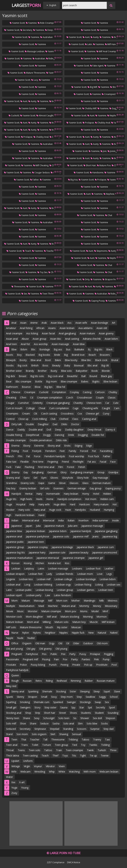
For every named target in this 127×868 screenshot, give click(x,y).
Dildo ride (61, 440)
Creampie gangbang (58, 403)
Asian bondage (100, 323)
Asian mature (87, 333)
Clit (35, 414)
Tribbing (73, 739)
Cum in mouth (14, 408)
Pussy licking (38, 665)
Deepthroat (33, 435)
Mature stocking (70, 617)
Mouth (49, 627)
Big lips (48, 387)
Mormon (102, 617)
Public (54, 654)
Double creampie (16, 440)
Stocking (61, 691)
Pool (114, 665)
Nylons (37, 633)
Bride (57, 355)
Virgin (27, 766)
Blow (38, 387)
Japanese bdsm (58, 531)
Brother (42, 371)
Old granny (45, 649)
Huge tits (11, 499)
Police (23, 665)
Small (44, 697)
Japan (29, 526)
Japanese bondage (62, 547)
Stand (9, 734)
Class (75, 419)
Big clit (105, 365)
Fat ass (92, 462)
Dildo (64, 424)
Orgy (52, 643)
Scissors (82, 729)
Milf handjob (113, 44)
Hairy (39, 494)
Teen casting (30, 756)
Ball (83, 376)
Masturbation (27, 606)
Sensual (76, 734)
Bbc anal (92, 365)
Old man (40, 643)
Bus (68, 349)
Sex (24, 294)
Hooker (10, 510)
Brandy (30, 371)
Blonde (106, 371)
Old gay (31, 649)
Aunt (86, 37)
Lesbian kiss (26, 579)
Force (37, 456)
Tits (74, 756)
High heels (26, 499)
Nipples (63, 633)
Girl (35, 478)
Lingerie (11, 579)
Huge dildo (60, 504)
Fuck (9, 467)
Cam (117, 408)
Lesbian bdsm (108, 579)
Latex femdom (62, 595)
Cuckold (14, 116)
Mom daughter (34, 617)
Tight (83, 756)
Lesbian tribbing (43, 585)
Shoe (23, 723)
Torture (47, 745)
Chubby (113, 392)
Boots (10, 355)
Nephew (113, 116)
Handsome (97, 173)
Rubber (89, 681)
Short (114, 87)
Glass (85, 483)
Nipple (10, 638)
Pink (96, 659)
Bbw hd (61, 387)
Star (82, 707)
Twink (90, 750)
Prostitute (102, 665)
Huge (9, 504)
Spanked (58, 702)
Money (97, 606)
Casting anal (89, 419)
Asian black (57, 323)
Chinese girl (92, 414)
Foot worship (76, 456)
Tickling (105, 745)
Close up (23, 419)
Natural (102, 633)
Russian (27, 681)
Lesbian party (34, 595)
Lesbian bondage (86, 579)
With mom (90, 772)
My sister (62, 627)
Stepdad (55, 729)
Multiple (11, 606)
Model (95, 611)
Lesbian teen (106, 590)
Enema (15, 446)
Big (66, 355)
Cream (26, 414)
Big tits (98, 349)
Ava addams (85, 328)
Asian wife (81, 323)
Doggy (47, 435)
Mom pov (71, 611)
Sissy (54, 697)
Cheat (42, 408)
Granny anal (13, 478)
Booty (23, 360)
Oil (68, 643)
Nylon (26, 633)
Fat (28, 456)
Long (27, 585)
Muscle (94, 622)
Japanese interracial (48, 558)
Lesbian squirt (14, 595)
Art (114, 323)
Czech (70, 397)
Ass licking (32, 333)
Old (60, 643)
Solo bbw (92, 723)
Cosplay (74, 392)
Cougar (10, 403)
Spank (9, 697)
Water (9, 777)
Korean (16, 563)
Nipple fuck (78, 633)
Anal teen (11, 344)
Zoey (14, 793)
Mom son (62, 601)
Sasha (56, 723)
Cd (32, 397)
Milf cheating (41, 165)
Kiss (67, 563)
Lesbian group (65, 590)
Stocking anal (14, 713)
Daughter (43, 424)
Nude (20, 638)
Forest (71, 467)
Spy (73, 707)
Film (61, 467)
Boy (19, 355)
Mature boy (79, 622)
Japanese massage (92, 526)
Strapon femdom (112, 279)
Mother (76, 601)
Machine (53, 606)
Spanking (33, 691)
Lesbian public (24, 590)
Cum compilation (59, 408)
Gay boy (11, 488)
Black (109, 349)
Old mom (102, 643)
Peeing (64, 665)
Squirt (107, 691)
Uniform (28, 761)
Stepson (110, 718)
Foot (25, 451)
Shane (27, 718)
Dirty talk (16, 424)
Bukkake (79, 349)
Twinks (93, 745)
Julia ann (73, 526)
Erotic (67, 446)
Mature (26, 601)
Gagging (115, 108)
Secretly (100, 707)
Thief (55, 756)
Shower (85, 718)
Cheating (11, 397)
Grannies (58, 488)
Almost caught (45, 116)
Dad (55, 424)
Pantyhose (32, 654)
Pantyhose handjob (17, 670)
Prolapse (88, 123)
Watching (74, 772)
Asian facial (48, 333)
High (9, 515)
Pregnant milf (30, 659)
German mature (102, 483)
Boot (48, 360)
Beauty (56, 365)
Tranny (97, 739)
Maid (41, 606)
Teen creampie (74, 750)
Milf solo (11, 627)
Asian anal (12, 339)
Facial (103, 462)
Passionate (12, 659)
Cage (76, 408)
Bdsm (24, 349)
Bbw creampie (69, 381)
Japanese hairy (37, 552)
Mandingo (89, 601)
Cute (116, 403)
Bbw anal (36, 360)
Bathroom (12, 387)
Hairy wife (44, 504)
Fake (18, 467)
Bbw (14, 349)
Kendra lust (54, 563)
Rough (15, 681)
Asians (52, 328)
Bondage (45, 349)
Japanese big (110, 536)
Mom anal (33, 622)
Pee (63, 654)
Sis (75, 718)
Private (76, 665)
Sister (73, 691)
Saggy (102, 697)
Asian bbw (79, 344)
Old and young (14, 649)
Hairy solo (24, 510)
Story (37, 707)
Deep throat (94, 430)
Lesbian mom (85, 574)
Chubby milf (89, 108)
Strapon (33, 697)
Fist (94, 451)
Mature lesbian (15, 622)
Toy (83, 745)
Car (107, 403)
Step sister (50, 707)
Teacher (35, 739)
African (40, 328)
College (31, 408)
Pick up (88, 665)
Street (63, 713)
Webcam (25, 772)
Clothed (64, 419)
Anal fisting (26, 328)
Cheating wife (90, 408)
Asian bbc (56, 339)
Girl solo (45, 488)
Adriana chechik (92, 339)
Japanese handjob (81, 531)
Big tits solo (37, 376)
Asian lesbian (67, 328)
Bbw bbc (86, 360)
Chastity (78, 403)
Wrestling (40, 772)
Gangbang (38, 472)
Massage (39, 601)
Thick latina (13, 756)
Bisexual (79, 365)
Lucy (35, 80)
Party (72, 654)
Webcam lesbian (109, 772)
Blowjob (11, 360)
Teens (21, 750)
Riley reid (11, 686)
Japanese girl (96, 558)
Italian (71, 520)
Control (10, 419)
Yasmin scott (17, 23)
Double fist (98, 435)
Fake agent (97, 66)
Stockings (85, 702)
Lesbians (77, 568)
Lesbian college (63, 579)
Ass (69, 323)
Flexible (24, 462)
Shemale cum (42, 702)
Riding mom (53, 59)
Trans (25, 745)
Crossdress (67, 414)
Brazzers (105, 355)
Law (48, 595)
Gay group (96, 488)
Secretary (26, 30)
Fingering (53, 462)
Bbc (33, 349)
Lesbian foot (93, 568)
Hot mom (91, 499)
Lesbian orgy (63, 585)
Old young (61, 649)
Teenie (105, 756)
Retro (39, 681)
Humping (109, 510)
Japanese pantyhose (38, 536)
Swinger (71, 702)
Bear (9, 381)
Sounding (113, 713)
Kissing (28, 563)
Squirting (11, 702)
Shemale (47, 691)
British (35, 365)
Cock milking (39, 419)
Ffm (20, 456)
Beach (92, 355)
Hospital (21, 504)
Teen (14, 739)
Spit (90, 707)
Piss (44, 654)
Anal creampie (14, 333)
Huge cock (55, 510)
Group (101, 472)
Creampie (30, 392)
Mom (14, 601)
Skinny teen (13, 718)
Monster (33, 611)
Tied (74, 745)
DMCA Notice (74, 862)
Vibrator (50, 766)
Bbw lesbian (110, 381)
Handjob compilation (69, 499)
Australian (46, 37)
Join (104, 151)
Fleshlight (78, 462)
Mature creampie (51, 611)
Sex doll (97, 718)
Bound (93, 376)
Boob (95, 371)
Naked (114, 633)
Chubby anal (103, 123)
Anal (14, 323)
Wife (14, 772)
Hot (115, 504)
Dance (10, 430)
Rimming (76, 681)
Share (33, 723)
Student (99, 713)
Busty (54, 371)
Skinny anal (18, 691)
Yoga (14, 788)
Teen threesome (50, 294)
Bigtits (96, 381)
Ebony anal (54, 446)
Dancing (59, 435)
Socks (104, 723)
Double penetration (41, 440)
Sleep (97, 691)
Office (15, 643)
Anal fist (25, 344)
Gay (26, 472)
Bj (89, 349)
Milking (47, 622)
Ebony (27, 446)
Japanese (17, 526)
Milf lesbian (108, 622)
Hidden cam (107, 499)
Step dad (108, 729)
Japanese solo (61, 536)
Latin (89, 44)
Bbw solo (66, 371)
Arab (44, 323)
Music (20, 611)
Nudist (31, 638)
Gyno (27, 478)
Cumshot (24, 403)
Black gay (106, 376)
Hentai (29, 494)
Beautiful (72, 376)
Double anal (36, 430)
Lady (49, 574)
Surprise (95, 729)
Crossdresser (85, 397)
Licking (99, 585)
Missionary (111, 606)
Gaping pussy (97, 301)
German (52, 472)
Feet (62, 451)
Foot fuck (93, 456)
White (62, 772)
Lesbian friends (65, 574)
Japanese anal (14, 536)
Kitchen (40, 563)
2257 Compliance (56, 862)
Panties (86, 659)
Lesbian (16, 568)
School (114, 697)
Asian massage (60, 344)
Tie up (93, 756)
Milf (50, 601)
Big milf (92, 87)
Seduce (44, 723)
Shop (28, 713)
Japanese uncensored (105, 552)
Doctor (75, 424)
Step (79, 697)
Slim (80, 723)
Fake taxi (11, 462)
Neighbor (50, 633)
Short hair (90, 165)
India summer (100, 520)
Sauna (64, 707)
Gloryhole (68, 478)
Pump (106, 659)
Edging (78, 446)
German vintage (77, 488)
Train (59, 750)
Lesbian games (86, 590)
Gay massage (100, 478)
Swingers (25, 707)
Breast (23, 376)
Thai (24, 739)
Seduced (11, 729)
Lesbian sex (114, 585)
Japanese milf (81, 536)
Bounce (26, 387)
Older (76, 643)
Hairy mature (101, 504)
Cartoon (100, 392)
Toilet (35, 745)
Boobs (10, 365)
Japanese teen (36, 542)
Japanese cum (106, 547)
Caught (106, 408)
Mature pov (104, 165)
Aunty (95, 37)
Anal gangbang (67, 333)
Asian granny (106, 333)
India (61, 520)
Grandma (11, 483)
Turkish (102, 750)
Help (32, 504)
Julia (38, 526)
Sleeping (85, 691)
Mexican (76, 627)
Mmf (105, 611)
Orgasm (27, 643)
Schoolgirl (49, 718)
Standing (68, 729)
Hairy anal (40, 510)
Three (113, 750)
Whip (52, 772)
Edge (89, 446)
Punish (53, 665)
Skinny (20, 697)
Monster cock (14, 617)
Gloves (54, 478)
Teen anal (12, 745)
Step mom (67, 697)
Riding (49, 681)
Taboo (85, 739)
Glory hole (83, 478)
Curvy (106, 414)
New (91, 633)
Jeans (96, 536)
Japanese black (85, 547)
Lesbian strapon (15, 574)
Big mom (51, 381)
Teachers (50, 251)
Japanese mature (54, 526)
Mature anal (68, 606)
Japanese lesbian (35, 531)
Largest (26, 5)
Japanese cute (57, 552)
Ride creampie (46, 23)
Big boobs (44, 355)
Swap (98, 702)
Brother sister (14, 371)
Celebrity (38, 403)
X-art (22, 782)
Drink (71, 435)
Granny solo (27, 483)
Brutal (115, 360)
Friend (65, 462)
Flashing (29, 467)
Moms (84, 611)
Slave (117, 691)
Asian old (102, 328)
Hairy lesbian (71, 494)
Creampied (109, 94)
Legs (109, 574)
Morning (88, 617)
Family (72, 451)
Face (113, 462)
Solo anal (69, 723)
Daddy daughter (74, 430)
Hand (41, 515)
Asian (23, 323)
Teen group (61, 745)
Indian (15, 520)
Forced (84, 451)
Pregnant (17, 654)
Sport (112, 707)
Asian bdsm (111, 339)
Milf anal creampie (107, 51)
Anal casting (72, 339)
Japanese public (15, 542)
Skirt (53, 734)
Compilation (59, 392)
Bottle (39, 381)
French (10, 456)
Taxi (107, 739)
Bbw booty (71, 360)
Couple (100, 397)
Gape (41, 483)
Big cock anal (56, 376)
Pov (65, 659)
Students (86, 713)
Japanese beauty (79, 552)
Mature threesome (34, 73)
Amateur (11, 328)
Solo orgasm (39, 734)
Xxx (13, 782)
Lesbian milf (44, 579)
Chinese (16, 392)
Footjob (37, 451)
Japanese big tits (15, 552)
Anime (34, 323)
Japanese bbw (14, 531)
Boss (45, 365)
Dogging (83, 435)
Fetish (82, 467)
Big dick (10, 376)
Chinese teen (94, 403)
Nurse (15, 633)
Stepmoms (101, 251)
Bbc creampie (23, 381)
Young (25, 788)
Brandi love (78, 355)
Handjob (16, 494)
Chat (109, 215)
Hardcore (84, 504)
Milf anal (52, 617)
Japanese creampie (74, 558)
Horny (86, 494)
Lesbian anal (13, 585)
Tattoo (48, 750)
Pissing (46, 659)
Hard (72, 504)
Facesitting (106, 451)
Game (52, 483)
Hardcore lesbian (25, 515)
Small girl (11, 707)
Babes (85, 381)
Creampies (12, 414)
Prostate (11, 665)
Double (30, 424)
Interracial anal (31, 520)
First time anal (46, 467)
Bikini (58, 360)
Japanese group (15, 547)
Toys (65, 756)
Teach (27, 251)
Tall (45, 739)
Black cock (101, 360)
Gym (44, 478)
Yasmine (31, 23)
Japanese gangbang (106, 531)
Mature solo (61, 622)
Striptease (40, 729)
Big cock (22, 365)
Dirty (86, 279)
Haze (68, 510)
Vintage (16, 766)
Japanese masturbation (19, 558)
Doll (49, 430)
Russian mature (106, 681)
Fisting (15, 451)
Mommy (84, 606)
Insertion (83, 520)
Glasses (74, 483)
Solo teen (64, 718)
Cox (80, 414)
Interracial (49, 520)
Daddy (21, 430)
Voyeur (38, 766)
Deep (58, 430)
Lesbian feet (35, 574)
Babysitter (82, 371)
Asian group (39, 339)
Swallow (90, 697)
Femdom (50, 451)
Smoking (25, 702)
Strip (38, 713)
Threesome (18, 287)
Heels (39, 499)
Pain (56, 659)
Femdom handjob (55, 456)
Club (53, 419)
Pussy (83, 654)
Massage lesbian (35, 51)
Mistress (113, 601)
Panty (74, 659)
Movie (10, 611)
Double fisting (14, 435)
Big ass (73, 180)
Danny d (110, 430)
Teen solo (34, 750)
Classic (112, 397)
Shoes (73, 713)
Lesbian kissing (44, 590)
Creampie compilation (50, 397)
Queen (15, 675)
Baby (67, 365)
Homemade (53, 494)
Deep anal (51, 30)
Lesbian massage (58, 568)
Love (100, 574)
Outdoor (88, 643)
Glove (62, 483)
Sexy (37, 718)
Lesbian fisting (83, 585)
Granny (15, 472)
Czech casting (49, 414)
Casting (87, 392)
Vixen (62, 766)
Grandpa (113, 472)
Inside (115, 520)
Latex (41, 568)
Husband (95, 510)
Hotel (96, 494)
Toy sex (42, 272)
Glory (63, 472)
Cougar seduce (41, 173)
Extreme (39, 446)
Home (50, 499)
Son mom (22, 734)
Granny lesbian (28, 488)
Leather (109, 568)
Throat (10, 750)
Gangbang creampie (82, 472)
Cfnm (23, 397)
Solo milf (11, 723)
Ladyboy (29, 568)
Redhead (62, 681)
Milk (101, 601)
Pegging (109, 654)
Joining (112, 151)
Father (34, 180)
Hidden (107, 494)
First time (38, 462)
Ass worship (41, 344)
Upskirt (15, 761)
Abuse (25, 339)
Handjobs (80, 510)
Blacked (30, 355)
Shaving (64, 734)
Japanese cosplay (38, 547)
